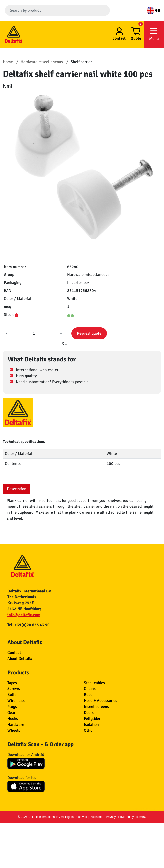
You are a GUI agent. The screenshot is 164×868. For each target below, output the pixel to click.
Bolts (12, 695)
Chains (90, 689)
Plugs (12, 707)
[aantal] (34, 333)
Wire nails (16, 701)
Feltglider (92, 719)
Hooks (13, 719)
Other (89, 731)
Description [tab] (17, 489)
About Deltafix (20, 659)
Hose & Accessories (101, 701)
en (153, 10)
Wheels (14, 731)
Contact (14, 653)
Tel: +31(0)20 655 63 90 (29, 625)
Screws (14, 689)
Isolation (91, 725)
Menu (154, 34)
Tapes (12, 683)
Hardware (16, 725)
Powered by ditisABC (132, 817)
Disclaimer (97, 817)
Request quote (89, 333)
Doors (89, 713)
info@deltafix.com (24, 615)
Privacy (111, 817)
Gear (11, 713)
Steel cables (94, 683)
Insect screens (96, 707)
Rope (88, 695)
